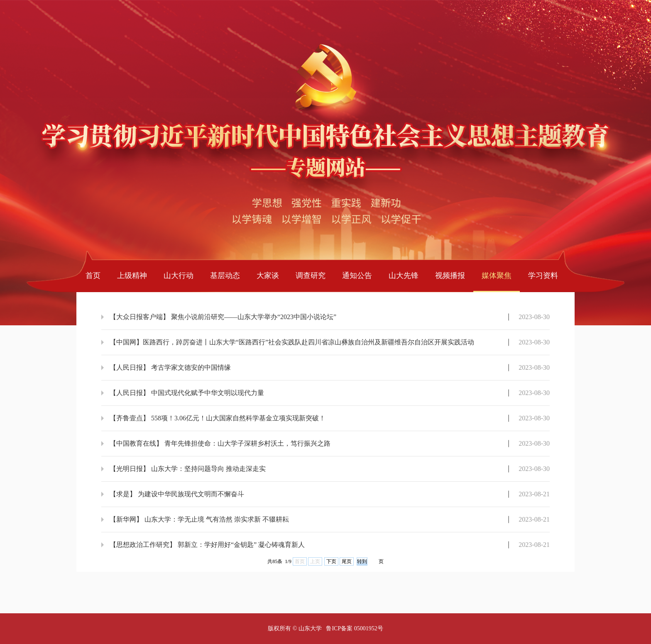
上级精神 (132, 276)
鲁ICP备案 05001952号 (354, 628)
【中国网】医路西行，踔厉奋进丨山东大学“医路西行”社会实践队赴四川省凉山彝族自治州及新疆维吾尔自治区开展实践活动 (292, 342)
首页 (93, 276)
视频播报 (450, 276)
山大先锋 (404, 276)
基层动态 (225, 276)
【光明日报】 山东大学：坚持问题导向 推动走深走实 (188, 469)
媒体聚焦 (497, 276)
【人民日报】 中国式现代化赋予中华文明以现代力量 (187, 393)
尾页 (347, 561)
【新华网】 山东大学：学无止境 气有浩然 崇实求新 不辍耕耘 (199, 519)
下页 (331, 561)
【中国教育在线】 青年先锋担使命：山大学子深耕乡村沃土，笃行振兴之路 (220, 443)
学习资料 (543, 276)
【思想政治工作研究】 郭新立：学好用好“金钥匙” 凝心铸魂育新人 (207, 545)
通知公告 (357, 276)
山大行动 (179, 276)
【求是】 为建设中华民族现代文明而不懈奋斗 (177, 494)
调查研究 (311, 276)
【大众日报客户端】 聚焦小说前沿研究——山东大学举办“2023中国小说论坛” (223, 317)
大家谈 (268, 276)
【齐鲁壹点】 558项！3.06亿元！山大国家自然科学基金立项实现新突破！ (218, 418)
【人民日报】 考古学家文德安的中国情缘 (170, 367)
